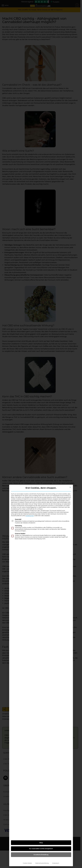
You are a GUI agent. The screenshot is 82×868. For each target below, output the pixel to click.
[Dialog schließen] (70, 487)
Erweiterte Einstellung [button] (41, 855)
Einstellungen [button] (30, 516)
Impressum (56, 863)
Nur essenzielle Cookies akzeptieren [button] (41, 849)
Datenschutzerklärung (42, 863)
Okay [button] (41, 843)
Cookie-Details (27, 863)
